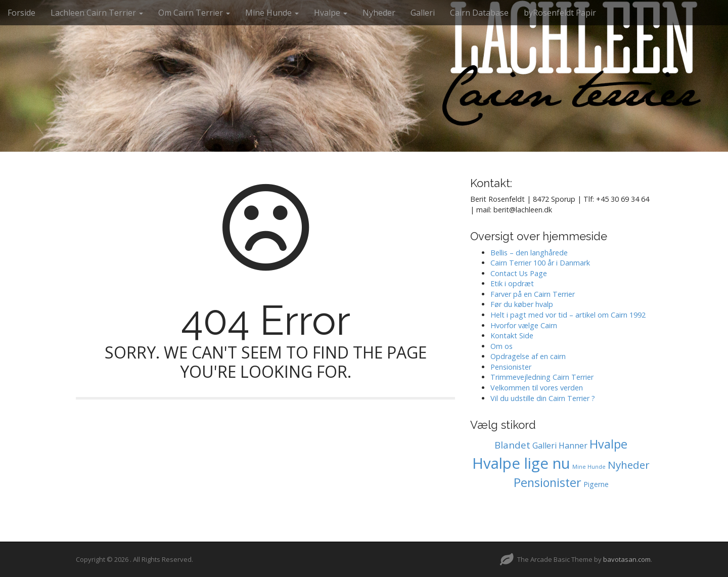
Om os (502, 346)
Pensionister (511, 367)
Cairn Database (479, 13)
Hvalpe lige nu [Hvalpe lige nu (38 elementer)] (521, 463)
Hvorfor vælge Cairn (524, 325)
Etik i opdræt (512, 283)
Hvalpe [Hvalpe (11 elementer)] (608, 444)
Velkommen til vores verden (537, 388)
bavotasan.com (627, 559)
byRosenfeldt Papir (560, 13)
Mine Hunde (272, 13)
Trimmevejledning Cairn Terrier (542, 377)
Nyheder (379, 13)
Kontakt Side (512, 336)
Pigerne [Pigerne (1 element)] (596, 484)
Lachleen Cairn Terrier (97, 13)
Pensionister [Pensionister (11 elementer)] (548, 482)
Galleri (423, 13)
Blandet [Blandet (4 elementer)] (512, 445)
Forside (21, 13)
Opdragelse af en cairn (528, 356)
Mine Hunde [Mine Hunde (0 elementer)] (589, 467)
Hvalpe (331, 13)
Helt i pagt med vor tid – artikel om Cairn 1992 (568, 315)
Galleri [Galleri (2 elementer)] (544, 446)
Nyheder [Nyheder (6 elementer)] (629, 465)
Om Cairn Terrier (194, 13)
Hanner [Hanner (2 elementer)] (573, 446)
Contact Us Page (519, 273)
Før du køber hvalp (522, 304)
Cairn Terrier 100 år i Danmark (540, 263)
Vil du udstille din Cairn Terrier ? (543, 398)
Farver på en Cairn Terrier (533, 294)
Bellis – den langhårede (529, 253)
